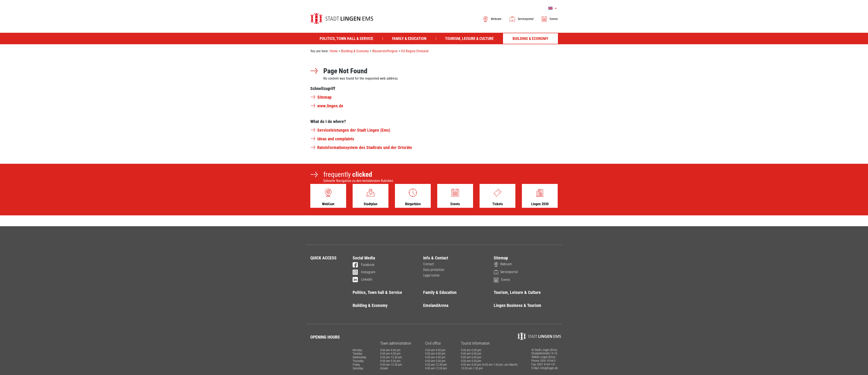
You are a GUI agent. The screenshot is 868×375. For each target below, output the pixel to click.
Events (549, 19)
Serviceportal (521, 19)
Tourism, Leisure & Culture (517, 292)
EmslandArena (436, 305)
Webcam (492, 19)
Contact (429, 264)
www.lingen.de (327, 106)
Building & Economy (355, 51)
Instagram (364, 272)
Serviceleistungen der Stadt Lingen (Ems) (350, 130)
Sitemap (321, 97)
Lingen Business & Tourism (517, 305)
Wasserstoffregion (385, 51)
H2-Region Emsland (415, 51)
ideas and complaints (332, 139)
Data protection (434, 270)
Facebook (363, 265)
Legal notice (431, 275)
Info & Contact (436, 258)
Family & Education (440, 292)
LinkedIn (362, 280)
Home (334, 51)
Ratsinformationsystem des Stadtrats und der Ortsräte (361, 147)
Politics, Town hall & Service (377, 292)
